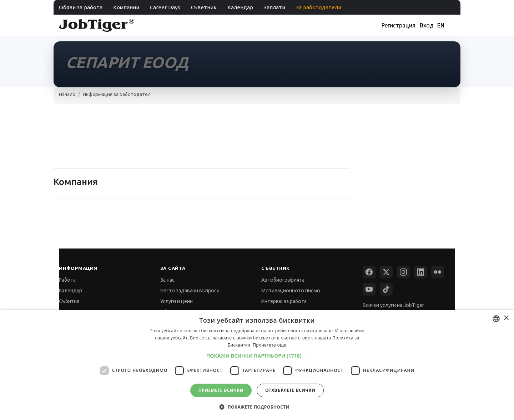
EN (441, 25)
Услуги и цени (177, 301)
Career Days (165, 7)
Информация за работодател (117, 94)
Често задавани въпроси (190, 291)
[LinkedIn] (420, 272)
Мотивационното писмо (291, 291)
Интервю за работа (284, 301)
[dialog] (257, 365)
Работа (67, 280)
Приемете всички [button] (221, 390)
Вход (427, 25)
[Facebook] (369, 272)
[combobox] (496, 319)
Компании (126, 7)
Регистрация (399, 25)
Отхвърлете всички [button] (290, 390)
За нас (167, 280)
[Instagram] (403, 272)
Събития (69, 301)
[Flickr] (438, 272)
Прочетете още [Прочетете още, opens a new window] (269, 345)
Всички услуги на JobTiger (393, 305)
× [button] (506, 318)
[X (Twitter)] (386, 272)
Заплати (274, 7)
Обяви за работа (81, 7)
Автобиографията (283, 280)
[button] (257, 356)
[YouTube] (369, 289)
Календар (240, 7)
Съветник (204, 7)
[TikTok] (386, 289)
